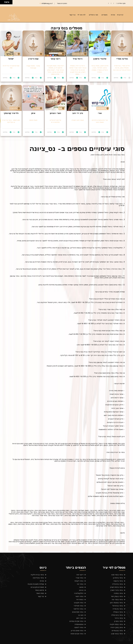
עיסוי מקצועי (79, 598)
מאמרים (104, 15)
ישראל (11, 59)
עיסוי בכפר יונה (117, 596)
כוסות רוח (80, 596)
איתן (33, 113)
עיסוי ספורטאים (78, 606)
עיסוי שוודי (80, 578)
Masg (30, 641)
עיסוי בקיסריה (118, 604)
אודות (113, 15)
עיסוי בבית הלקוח (37, 575)
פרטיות (123, 641)
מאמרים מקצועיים (37, 585)
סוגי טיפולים (94, 15)
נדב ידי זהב (78, 113)
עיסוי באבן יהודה (117, 619)
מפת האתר (40, 591)
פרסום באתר (40, 588)
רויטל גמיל (78, 59)
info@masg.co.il (47, 3)
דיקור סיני (80, 575)
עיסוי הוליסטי (78, 604)
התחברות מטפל (62, 3)
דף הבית (120, 15)
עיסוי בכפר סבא (117, 575)
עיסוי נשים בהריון (77, 622)
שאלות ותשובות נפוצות (36, 583)
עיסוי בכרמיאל (118, 601)
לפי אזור (82, 15)
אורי (100, 113)
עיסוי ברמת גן (118, 578)
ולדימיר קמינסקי (11, 113)
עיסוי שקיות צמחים (76, 614)
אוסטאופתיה (79, 617)
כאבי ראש (80, 611)
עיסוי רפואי (79, 593)
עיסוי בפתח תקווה (116, 617)
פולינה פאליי (122, 59)
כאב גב (81, 609)
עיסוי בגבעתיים (117, 622)
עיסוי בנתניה (118, 591)
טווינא (81, 588)
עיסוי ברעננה (118, 580)
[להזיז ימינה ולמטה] (3, 3)
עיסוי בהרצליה (118, 583)
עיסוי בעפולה (118, 606)
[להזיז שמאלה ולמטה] (2, 3)
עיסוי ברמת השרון (117, 585)
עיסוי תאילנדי (79, 601)
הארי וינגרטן (55, 113)
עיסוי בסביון (119, 614)
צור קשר (72, 15)
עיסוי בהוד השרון (117, 588)
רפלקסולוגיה (79, 591)
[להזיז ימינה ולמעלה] (3, 2)
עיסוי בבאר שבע (117, 624)
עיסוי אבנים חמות (77, 624)
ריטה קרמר (55, 59)
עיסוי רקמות (79, 580)
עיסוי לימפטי (79, 619)
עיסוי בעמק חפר (117, 593)
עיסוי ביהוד (119, 611)
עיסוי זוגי (80, 583)
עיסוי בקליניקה (38, 578)
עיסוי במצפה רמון (116, 598)
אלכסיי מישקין (100, 59)
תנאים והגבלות (112, 641)
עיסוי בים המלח (117, 609)
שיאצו (81, 585)
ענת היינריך (33, 59)
